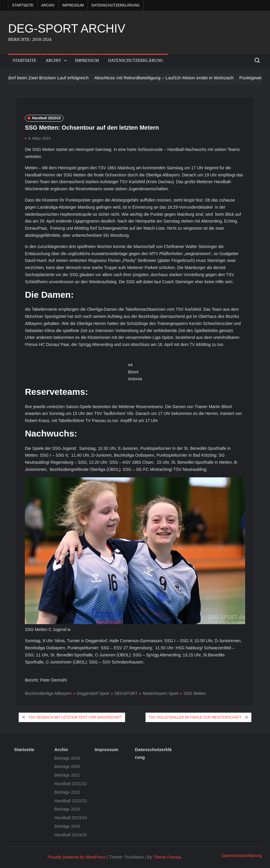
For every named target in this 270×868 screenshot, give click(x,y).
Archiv (48, 5)
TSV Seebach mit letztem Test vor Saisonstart (75, 717)
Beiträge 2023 (67, 809)
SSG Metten (195, 693)
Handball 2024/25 (71, 835)
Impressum (73, 5)
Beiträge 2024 (67, 826)
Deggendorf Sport (93, 693)
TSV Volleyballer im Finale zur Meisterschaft (195, 717)
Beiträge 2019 (67, 758)
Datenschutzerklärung (115, 5)
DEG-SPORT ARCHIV (67, 28)
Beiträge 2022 (67, 792)
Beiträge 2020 (67, 766)
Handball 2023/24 (71, 818)
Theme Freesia (167, 857)
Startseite (23, 5)
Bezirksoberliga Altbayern (48, 693)
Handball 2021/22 (71, 784)
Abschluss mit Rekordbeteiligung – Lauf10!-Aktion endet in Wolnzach (168, 78)
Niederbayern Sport (160, 693)
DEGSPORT (126, 693)
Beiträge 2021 (67, 775)
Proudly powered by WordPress (77, 857)
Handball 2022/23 (46, 118)
